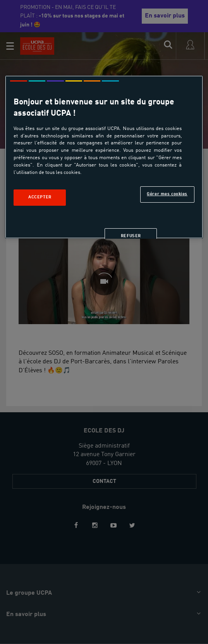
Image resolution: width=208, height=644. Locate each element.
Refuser (131, 236)
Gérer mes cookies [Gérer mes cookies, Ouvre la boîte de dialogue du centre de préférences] (167, 194)
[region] (104, 157)
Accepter (40, 197)
